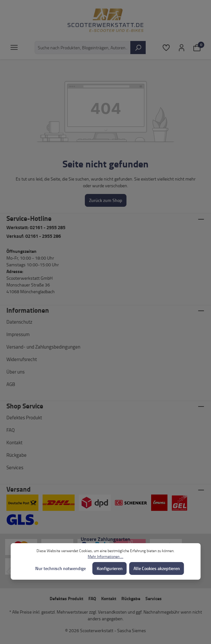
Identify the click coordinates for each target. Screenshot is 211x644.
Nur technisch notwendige (61, 568)
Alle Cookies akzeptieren (157, 568)
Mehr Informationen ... (105, 556)
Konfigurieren (110, 568)
